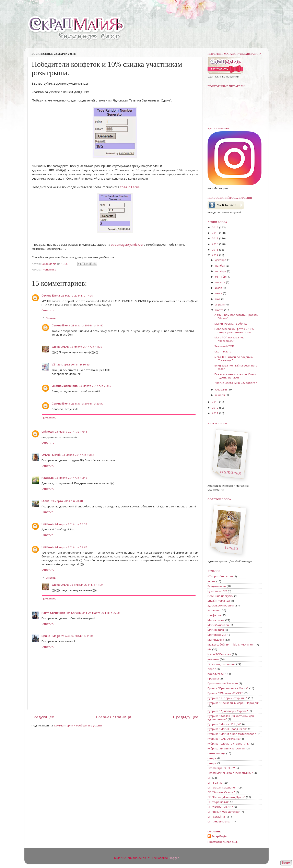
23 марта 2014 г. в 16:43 (74, 364)
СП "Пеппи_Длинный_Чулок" (226, 797)
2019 (215, 227)
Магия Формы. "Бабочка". (232, 324)
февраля (221, 389)
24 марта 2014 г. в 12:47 (71, 547)
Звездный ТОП (224, 346)
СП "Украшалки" (218, 802)
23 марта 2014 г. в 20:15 (95, 386)
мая (218, 299)
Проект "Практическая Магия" (228, 688)
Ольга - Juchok (51, 455)
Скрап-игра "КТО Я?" (221, 768)
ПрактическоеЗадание (223, 683)
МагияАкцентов (218, 625)
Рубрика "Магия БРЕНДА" (224, 724)
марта (220, 310)
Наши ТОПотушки (219, 654)
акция (212, 581)
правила (213, 678)
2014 (215, 255)
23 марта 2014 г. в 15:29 (86, 347)
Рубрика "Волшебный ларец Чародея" (233, 703)
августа (221, 282)
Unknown (48, 432)
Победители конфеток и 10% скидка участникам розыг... (234, 330)
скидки (212, 763)
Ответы (51, 318)
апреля (220, 304)
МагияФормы (217, 635)
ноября (220, 266)
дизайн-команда (219, 601)
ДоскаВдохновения (221, 605)
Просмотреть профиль (223, 842)
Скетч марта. (223, 351)
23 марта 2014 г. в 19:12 (78, 455)
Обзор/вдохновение (221, 664)
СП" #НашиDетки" (220, 821)
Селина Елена (130, 187)
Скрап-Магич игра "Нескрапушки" (230, 773)
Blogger (174, 858)
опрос (212, 669)
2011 (215, 413)
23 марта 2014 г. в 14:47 (87, 325)
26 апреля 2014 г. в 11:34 (87, 585)
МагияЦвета (216, 640)
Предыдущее (186, 717)
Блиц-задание (217, 586)
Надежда (48, 478)
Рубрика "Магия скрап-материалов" (232, 734)
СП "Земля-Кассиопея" (223, 787)
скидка (212, 758)
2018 (215, 233)
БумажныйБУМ (217, 591)
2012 (215, 408)
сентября (222, 277)
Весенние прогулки (220, 596)
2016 (215, 244)
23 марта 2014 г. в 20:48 (67, 501)
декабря (221, 260)
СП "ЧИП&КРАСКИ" (220, 807)
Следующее (43, 717)
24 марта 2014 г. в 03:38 (71, 524)
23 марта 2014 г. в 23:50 (87, 403)
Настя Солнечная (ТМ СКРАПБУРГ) (64, 613)
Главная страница (114, 717)
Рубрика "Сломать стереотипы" (229, 744)
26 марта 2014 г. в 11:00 (77, 636)
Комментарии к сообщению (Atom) (78, 725)
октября (221, 271)
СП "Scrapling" (217, 817)
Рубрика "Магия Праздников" (227, 729)
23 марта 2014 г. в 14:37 (77, 296)
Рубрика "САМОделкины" (224, 739)
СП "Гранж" (215, 783)
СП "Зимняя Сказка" (221, 792)
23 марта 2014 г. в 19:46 (71, 478)
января (220, 395)
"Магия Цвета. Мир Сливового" (236, 383)
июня (219, 293)
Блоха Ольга (60, 347)
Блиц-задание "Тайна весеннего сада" (236, 367)
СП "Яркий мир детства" (224, 812)
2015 (215, 250)
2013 (215, 402)
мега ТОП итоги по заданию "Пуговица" (234, 359)
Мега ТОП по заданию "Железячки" (229, 339)
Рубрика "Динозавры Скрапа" (228, 711)
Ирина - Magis (51, 636)
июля (219, 288)
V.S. (54, 364)
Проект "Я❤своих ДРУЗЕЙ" (226, 693)
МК (209, 649)
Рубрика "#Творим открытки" (227, 698)
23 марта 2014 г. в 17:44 (71, 432)
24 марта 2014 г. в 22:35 (104, 613)
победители (216, 674)
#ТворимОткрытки (220, 576)
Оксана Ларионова (65, 386)
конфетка (50, 269)
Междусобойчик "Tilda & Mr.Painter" (231, 644)
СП (209, 778)
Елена (45, 501)
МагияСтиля (216, 630)
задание (213, 610)
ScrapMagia (219, 836)
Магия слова (216, 620)
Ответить (48, 310)
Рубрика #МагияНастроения (227, 748)
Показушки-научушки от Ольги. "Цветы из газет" (236, 376)
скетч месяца (216, 753)
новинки (213, 659)
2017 (215, 238)
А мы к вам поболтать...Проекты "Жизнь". (236, 316)
